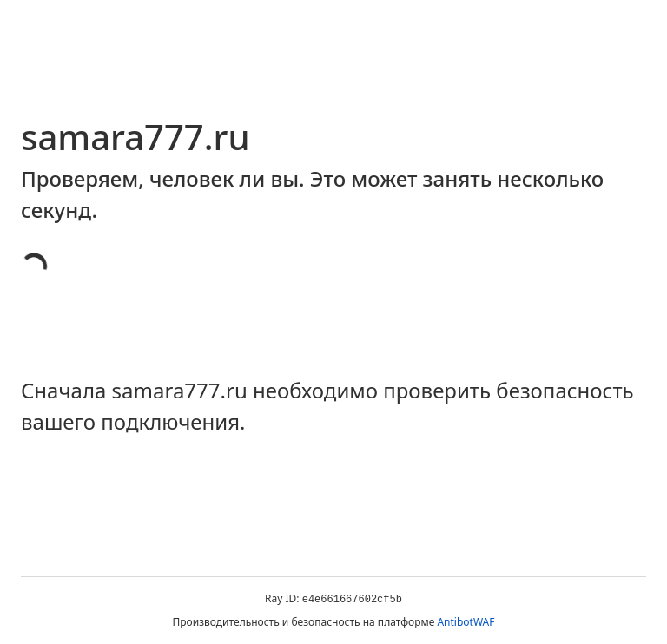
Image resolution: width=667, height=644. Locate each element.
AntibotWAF (466, 622)
